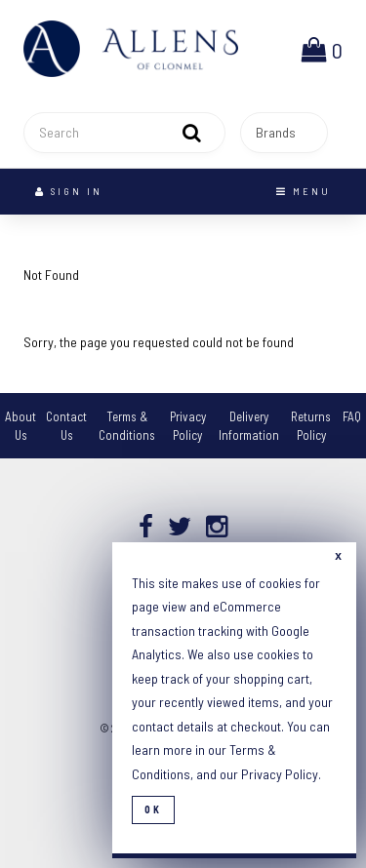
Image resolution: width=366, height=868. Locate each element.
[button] (322, 48)
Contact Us (66, 426)
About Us (20, 426)
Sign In (69, 191)
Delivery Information (249, 426)
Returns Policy (311, 426)
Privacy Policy (188, 426)
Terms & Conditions (127, 426)
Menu (304, 191)
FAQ (352, 416)
